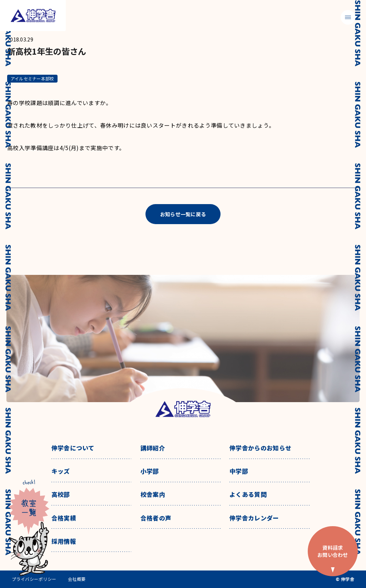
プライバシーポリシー (34, 579)
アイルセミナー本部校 (32, 78)
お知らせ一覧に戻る (183, 214)
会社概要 (77, 579)
